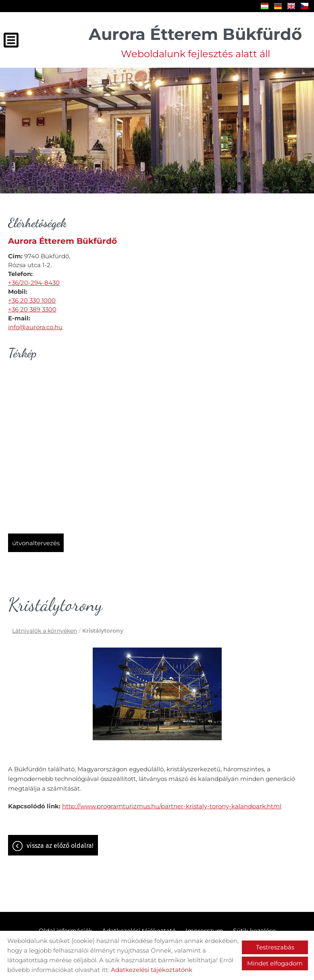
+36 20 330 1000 (32, 300)
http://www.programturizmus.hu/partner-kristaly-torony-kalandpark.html (172, 806)
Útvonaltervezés (36, 543)
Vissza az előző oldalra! (60, 846)
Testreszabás (275, 947)
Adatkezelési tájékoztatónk (152, 970)
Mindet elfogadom (275, 963)
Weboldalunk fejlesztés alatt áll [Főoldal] (195, 42)
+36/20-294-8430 (34, 283)
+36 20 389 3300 (32, 309)
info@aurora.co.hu (35, 327)
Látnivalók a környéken (45, 631)
